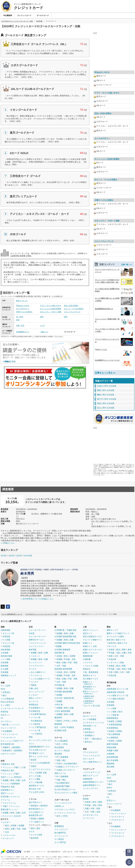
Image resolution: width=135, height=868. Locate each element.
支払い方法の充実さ (71, 306)
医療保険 (4, 666)
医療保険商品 (112, 718)
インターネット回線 (115, 663)
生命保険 (4, 663)
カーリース (34, 701)
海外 (38, 828)
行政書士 (60, 767)
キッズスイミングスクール (65, 813)
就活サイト (88, 633)
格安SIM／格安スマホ (116, 640)
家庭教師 (58, 724)
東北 (7, 826)
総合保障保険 (112, 757)
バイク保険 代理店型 (115, 699)
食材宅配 (33, 650)
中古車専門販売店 (38, 714)
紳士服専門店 (60, 833)
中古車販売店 (34, 711)
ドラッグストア (61, 829)
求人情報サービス (91, 679)
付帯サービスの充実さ (24, 312)
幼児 (58, 744)
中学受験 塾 (59, 685)
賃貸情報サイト (7, 790)
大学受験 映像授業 (62, 650)
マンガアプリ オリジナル (40, 769)
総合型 (34, 760)
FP (58, 757)
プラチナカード (118, 820)
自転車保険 (5, 650)
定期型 (119, 721)
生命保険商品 (112, 728)
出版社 (34, 766)
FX (2, 718)
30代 (42, 317)
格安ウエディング (91, 776)
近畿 (18, 780)
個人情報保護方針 (54, 852)
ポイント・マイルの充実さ (74, 309)
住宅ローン (5, 715)
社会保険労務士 (71, 764)
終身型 (111, 721)
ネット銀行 (5, 705)
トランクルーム (35, 675)
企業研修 (87, 729)
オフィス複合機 (35, 782)
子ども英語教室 (61, 741)
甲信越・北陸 (70, 659)
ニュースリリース (39, 852)
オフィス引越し (35, 776)
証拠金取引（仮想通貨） (13, 750)
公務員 (59, 770)
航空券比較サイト (36, 809)
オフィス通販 (34, 779)
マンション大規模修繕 (10, 784)
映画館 (86, 799)
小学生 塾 (58, 705)
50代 (18, 320)
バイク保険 (5, 640)
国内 (33, 828)
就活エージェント (91, 630)
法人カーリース (90, 716)
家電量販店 (59, 826)
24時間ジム (59, 806)
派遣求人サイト (90, 675)
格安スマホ (122, 643)
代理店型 (6, 636)
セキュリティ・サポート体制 (51, 312)
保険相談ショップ (8, 675)
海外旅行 (44, 806)
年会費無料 (7, 731)
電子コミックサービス (38, 756)
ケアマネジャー (73, 767)
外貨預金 (4, 712)
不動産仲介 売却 (8, 764)
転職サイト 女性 (90, 646)
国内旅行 (34, 806)
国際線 (41, 819)
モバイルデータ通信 (115, 636)
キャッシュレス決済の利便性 (51, 309)
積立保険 (110, 767)
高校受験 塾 (59, 653)
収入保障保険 (114, 734)
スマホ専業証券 (7, 699)
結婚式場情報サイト (91, 785)
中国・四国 (21, 829)
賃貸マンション (7, 793)
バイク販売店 (34, 724)
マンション (7, 767)
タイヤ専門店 (60, 842)
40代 (66, 317)
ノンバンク (15, 725)
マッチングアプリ (91, 788)
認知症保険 (111, 747)
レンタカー (34, 695)
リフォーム (5, 800)
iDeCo (109, 788)
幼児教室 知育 (60, 730)
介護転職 (87, 659)
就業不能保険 (112, 744)
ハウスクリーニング (37, 643)
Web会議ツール (90, 726)
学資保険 (4, 672)
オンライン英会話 (62, 750)
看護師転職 (88, 656)
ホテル (32, 832)
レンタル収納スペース (40, 679)
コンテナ (34, 682)
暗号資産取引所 (7, 744)
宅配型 (34, 685)
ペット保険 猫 (113, 715)
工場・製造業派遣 (91, 672)
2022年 (12, 556)
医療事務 (64, 757)
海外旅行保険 (6, 656)
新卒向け (89, 742)
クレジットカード (8, 728)
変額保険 (110, 764)
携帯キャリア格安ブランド (118, 633)
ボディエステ (89, 759)
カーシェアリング (36, 692)
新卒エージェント (91, 692)
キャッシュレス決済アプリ (12, 741)
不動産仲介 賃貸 (8, 787)
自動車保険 (5, 630)
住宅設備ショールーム (10, 797)
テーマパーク (89, 818)
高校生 (59, 721)
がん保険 (4, 669)
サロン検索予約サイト (92, 762)
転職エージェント (91, 653)
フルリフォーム (9, 803)
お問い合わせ (67, 852)
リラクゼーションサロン (65, 809)
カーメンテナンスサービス (40, 740)
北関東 (14, 826)
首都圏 (5, 780)
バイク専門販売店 (38, 727)
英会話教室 (59, 747)
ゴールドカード (9, 738)
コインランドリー (36, 646)
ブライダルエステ (91, 752)
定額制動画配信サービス (39, 747)
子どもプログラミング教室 (66, 793)
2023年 (4, 556)
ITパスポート (70, 770)
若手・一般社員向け (93, 739)
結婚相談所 (88, 779)
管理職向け (90, 735)
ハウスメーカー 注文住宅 (11, 816)
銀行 (4, 695)
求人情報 (95, 852)
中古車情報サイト (36, 708)
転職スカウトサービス (92, 650)
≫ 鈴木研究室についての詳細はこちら (37, 599)
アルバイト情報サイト (92, 640)
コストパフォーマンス (72, 312)
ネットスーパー (35, 663)
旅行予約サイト (35, 802)
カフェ (32, 744)
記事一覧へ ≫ (127, 265)
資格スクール (60, 773)
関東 (100, 802)
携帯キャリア (112, 630)
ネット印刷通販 (90, 719)
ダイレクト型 (8, 633)
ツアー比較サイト (36, 822)
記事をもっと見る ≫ (105, 373)
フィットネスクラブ (63, 803)
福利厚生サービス (36, 786)
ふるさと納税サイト (37, 672)
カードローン (6, 721)
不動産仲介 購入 (8, 770)
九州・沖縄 (61, 666)
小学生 (74, 721)
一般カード (44, 332)
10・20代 (20, 317)
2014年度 (28, 556)
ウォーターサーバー (37, 630)
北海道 (59, 656)
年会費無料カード (23, 332)
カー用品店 (59, 839)
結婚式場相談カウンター (93, 782)
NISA (3, 689)
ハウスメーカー (9, 835)
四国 (110, 656)
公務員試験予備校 (62, 786)
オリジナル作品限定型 (40, 763)
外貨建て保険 (112, 750)
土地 (24, 767)
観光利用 (34, 838)
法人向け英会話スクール (65, 789)
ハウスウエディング (91, 772)
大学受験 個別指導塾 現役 (65, 636)
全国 (98, 812)
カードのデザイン (23, 309)
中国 (130, 653)
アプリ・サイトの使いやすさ (51, 306)
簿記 (64, 760)
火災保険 (4, 653)
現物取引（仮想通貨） (12, 747)
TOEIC (59, 764)
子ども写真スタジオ (37, 750)
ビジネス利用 (36, 835)
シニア (42, 325)
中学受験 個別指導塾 (63, 692)
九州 (24, 780)
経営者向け (90, 732)
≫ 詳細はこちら (8, 543)
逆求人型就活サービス (92, 636)
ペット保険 (5, 659)
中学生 (67, 721)
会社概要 (27, 852)
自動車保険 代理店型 (115, 692)
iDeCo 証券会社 (7, 702)
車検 (31, 737)
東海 (12, 780)
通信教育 (58, 718)
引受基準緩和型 (115, 725)
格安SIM (112, 643)
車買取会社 (34, 705)
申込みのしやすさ (23, 306)
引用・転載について (82, 852)
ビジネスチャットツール (93, 723)
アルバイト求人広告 (91, 706)
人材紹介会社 (89, 697)
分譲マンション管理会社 (11, 777)
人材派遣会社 (89, 702)
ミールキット (34, 656)
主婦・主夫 (20, 325)
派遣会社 (87, 669)
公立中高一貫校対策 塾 (64, 698)
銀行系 (5, 725)
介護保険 (110, 754)
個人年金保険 (112, 760)
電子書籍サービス (36, 753)
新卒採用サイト (90, 688)
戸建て (17, 767)
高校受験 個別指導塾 (63, 669)
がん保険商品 (112, 738)
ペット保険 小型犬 (115, 712)
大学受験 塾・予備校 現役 (65, 630)
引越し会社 (34, 688)
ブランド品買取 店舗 (38, 773)
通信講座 (58, 754)
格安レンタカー (35, 698)
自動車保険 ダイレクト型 (117, 689)
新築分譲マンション (9, 809)
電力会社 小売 (35, 789)
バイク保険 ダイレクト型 (117, 695)
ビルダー (6, 822)
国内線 (34, 819)
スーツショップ (61, 836)
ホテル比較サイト (36, 812)
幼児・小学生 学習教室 (64, 727)
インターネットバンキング (12, 708)
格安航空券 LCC (36, 815)
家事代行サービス (36, 640)
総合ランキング (22, 301)
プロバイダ (111, 646)
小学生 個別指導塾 (62, 711)
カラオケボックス (91, 815)
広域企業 (112, 659)
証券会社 (6, 692)
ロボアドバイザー (8, 754)
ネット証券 (5, 686)
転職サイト (88, 643)
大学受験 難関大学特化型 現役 (67, 643)
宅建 (58, 760)
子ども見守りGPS (37, 792)
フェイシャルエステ (91, 756)
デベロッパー (8, 838)
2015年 (19, 556)
